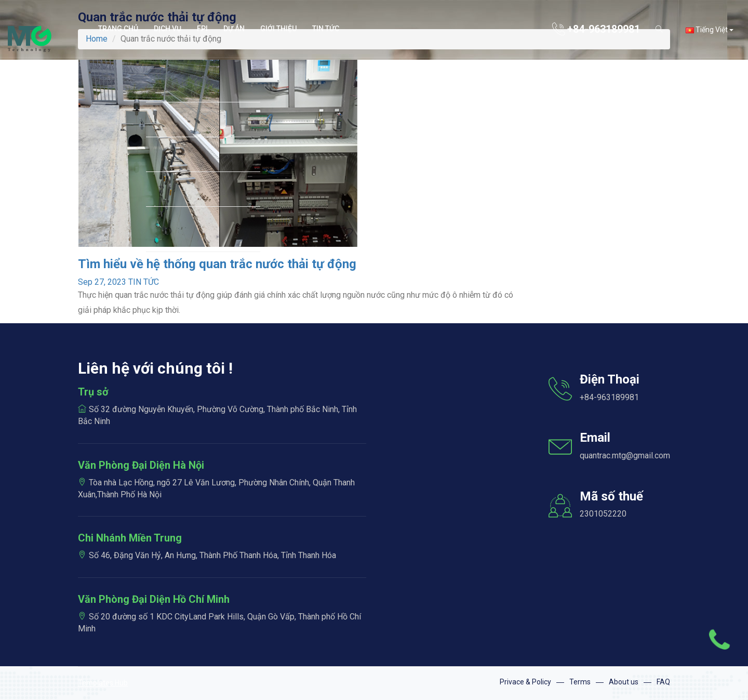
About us (624, 682)
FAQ (663, 682)
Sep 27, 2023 (102, 282)
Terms (580, 682)
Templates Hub (103, 683)
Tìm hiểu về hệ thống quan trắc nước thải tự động (217, 264)
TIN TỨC (144, 282)
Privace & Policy (525, 682)
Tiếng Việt (710, 30)
